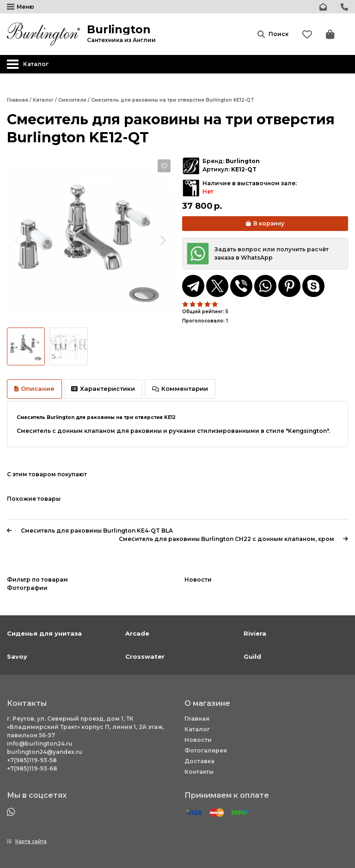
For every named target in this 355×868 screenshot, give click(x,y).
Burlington (243, 161)
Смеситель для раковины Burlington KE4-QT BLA (90, 531)
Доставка (199, 761)
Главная (197, 719)
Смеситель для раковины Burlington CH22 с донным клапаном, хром (233, 539)
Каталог (197, 729)
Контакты (199, 772)
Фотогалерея (206, 750)
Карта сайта (31, 841)
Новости (198, 740)
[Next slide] (162, 240)
